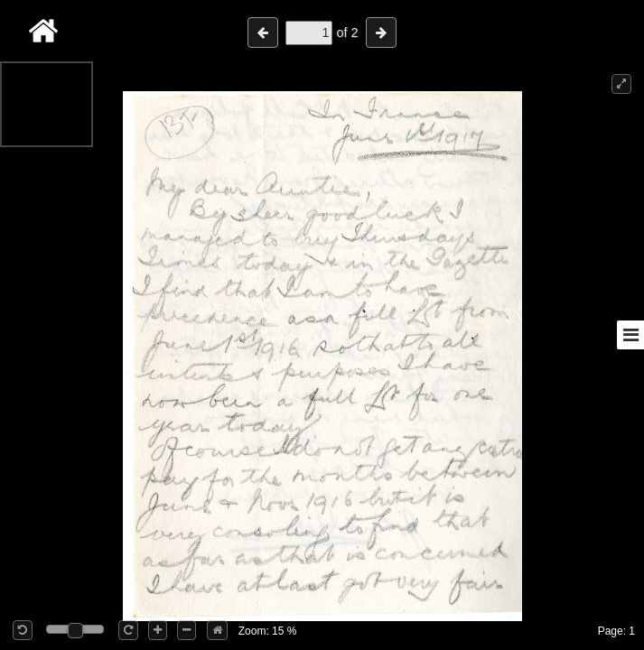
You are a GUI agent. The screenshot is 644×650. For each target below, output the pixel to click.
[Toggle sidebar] (630, 335)
